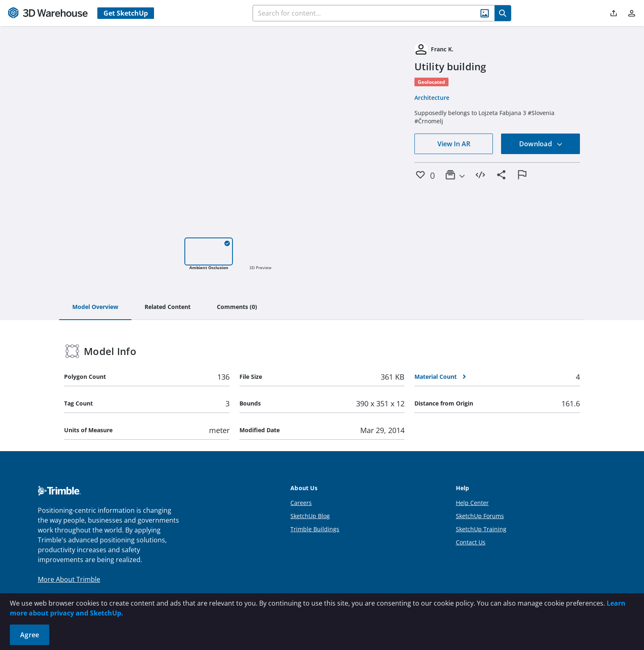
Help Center (472, 503)
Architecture (432, 98)
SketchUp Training (481, 529)
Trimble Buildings (315, 529)
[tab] (95, 307)
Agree (30, 635)
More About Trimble (69, 579)
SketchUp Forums (480, 516)
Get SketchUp (126, 13)
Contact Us (471, 542)
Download (541, 144)
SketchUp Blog (310, 516)
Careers (301, 503)
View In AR (454, 144)
